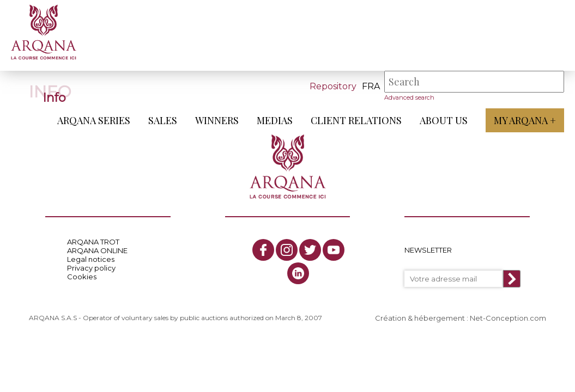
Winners (217, 120)
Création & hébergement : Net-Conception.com (461, 318)
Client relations (356, 120)
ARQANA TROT (93, 242)
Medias (275, 120)
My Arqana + (525, 120)
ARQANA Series (94, 120)
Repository (333, 86)
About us (444, 120)
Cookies (82, 277)
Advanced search (409, 97)
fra (371, 86)
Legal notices (91, 259)
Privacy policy (91, 268)
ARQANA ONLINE (97, 250)
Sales (163, 120)
